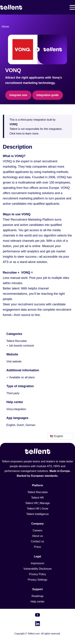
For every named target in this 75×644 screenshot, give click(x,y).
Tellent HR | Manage (38, 503)
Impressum (37, 563)
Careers (38, 530)
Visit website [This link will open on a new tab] (14, 361)
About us (37, 536)
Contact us (37, 541)
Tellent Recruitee (17, 341)
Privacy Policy (37, 574)
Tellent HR (37, 498)
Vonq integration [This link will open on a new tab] (16, 409)
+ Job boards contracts (20, 346)
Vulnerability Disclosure (37, 569)
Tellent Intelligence (37, 514)
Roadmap (37, 596)
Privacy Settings (38, 580)
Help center (37, 602)
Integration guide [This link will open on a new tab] (48, 95)
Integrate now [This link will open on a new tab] (18, 95)
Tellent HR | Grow (37, 509)
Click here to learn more (24, 134)
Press (38, 547)
